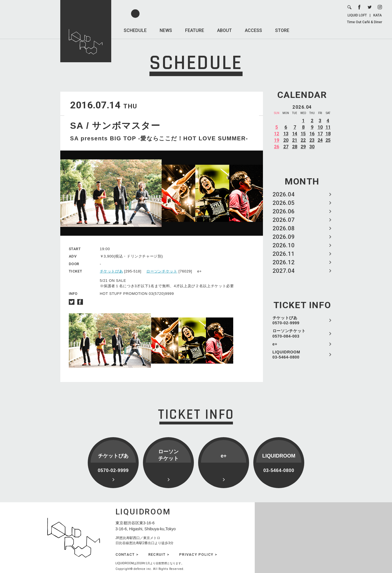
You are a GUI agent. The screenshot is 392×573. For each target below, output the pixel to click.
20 (286, 140)
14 (295, 134)
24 (320, 140)
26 (277, 147)
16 (312, 134)
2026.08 (284, 228)
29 (303, 147)
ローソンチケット (162, 271)
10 (320, 127)
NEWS (166, 30)
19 (277, 140)
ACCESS (253, 30)
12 (277, 134)
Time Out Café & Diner (365, 22)
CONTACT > (127, 554)
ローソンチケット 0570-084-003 (289, 333)
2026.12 (284, 262)
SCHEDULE (135, 30)
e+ (275, 344)
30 (312, 147)
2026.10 (284, 245)
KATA (378, 15)
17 (320, 134)
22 (303, 140)
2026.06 (284, 211)
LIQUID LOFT (357, 15)
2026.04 (284, 194)
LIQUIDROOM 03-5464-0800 (286, 355)
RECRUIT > (159, 554)
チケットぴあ (112, 271)
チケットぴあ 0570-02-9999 (286, 320)
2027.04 (284, 271)
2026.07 (284, 220)
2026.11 (284, 254)
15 (303, 134)
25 (328, 140)
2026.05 (284, 203)
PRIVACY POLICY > (198, 554)
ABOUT (224, 30)
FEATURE (195, 30)
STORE (282, 30)
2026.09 (284, 237)
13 (286, 134)
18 (328, 134)
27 (286, 147)
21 (295, 140)
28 (295, 147)
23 (312, 140)
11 (328, 127)
